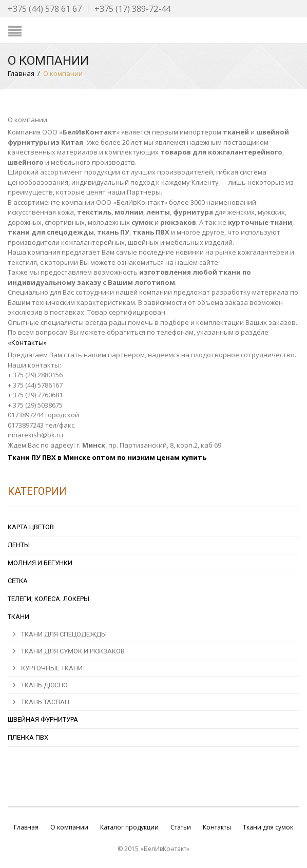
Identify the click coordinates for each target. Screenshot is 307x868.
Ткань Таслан (45, 702)
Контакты (217, 827)
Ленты (19, 545)
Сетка (18, 581)
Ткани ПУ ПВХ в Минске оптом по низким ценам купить (107, 457)
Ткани (18, 617)
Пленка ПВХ (28, 737)
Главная (21, 73)
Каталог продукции (129, 827)
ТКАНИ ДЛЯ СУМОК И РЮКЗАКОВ (73, 651)
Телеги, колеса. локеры (49, 599)
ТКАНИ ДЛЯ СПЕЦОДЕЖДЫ (64, 634)
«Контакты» (27, 342)
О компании (69, 827)
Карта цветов (31, 527)
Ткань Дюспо (44, 685)
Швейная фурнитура (43, 719)
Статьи (181, 827)
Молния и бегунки (40, 563)
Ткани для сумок (268, 827)
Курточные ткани (52, 668)
